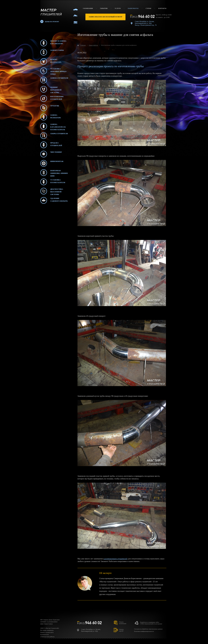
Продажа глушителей (51, 145)
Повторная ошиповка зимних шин (54, 173)
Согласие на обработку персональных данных (148, 629)
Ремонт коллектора (51, 62)
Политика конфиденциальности (144, 631)
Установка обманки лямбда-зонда (54, 71)
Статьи (148, 8)
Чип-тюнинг (51, 154)
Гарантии (104, 8)
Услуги (118, 8)
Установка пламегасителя (53, 182)
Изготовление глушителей (52, 99)
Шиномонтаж (52, 163)
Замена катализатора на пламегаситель (53, 126)
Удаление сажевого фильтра (54, 200)
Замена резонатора (51, 117)
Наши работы (133, 8)
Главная (83, 45)
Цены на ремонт (52, 22)
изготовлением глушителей (115, 559)
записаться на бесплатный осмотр (105, 17)
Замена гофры (52, 52)
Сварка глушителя (54, 136)
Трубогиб (50, 108)
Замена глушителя (54, 80)
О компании (88, 8)
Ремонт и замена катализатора (53, 43)
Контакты (162, 8)
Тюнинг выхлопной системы (51, 89)
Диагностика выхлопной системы (52, 191)
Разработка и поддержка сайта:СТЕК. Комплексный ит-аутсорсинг (151, 623)
